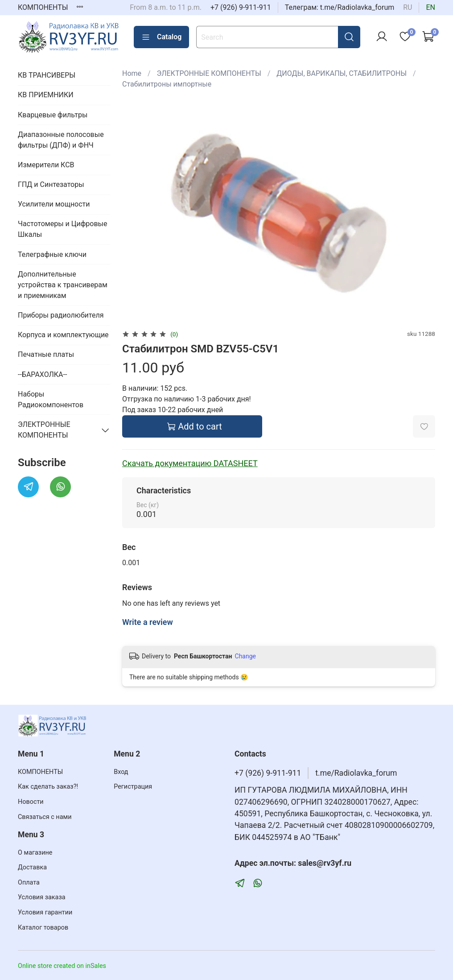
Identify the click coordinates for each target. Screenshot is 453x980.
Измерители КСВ (46, 165)
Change (245, 656)
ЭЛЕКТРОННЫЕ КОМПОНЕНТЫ (209, 73)
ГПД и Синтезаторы (51, 184)
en (430, 7)
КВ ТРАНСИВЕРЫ (47, 75)
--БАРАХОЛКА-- (42, 374)
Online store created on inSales (62, 966)
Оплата (29, 883)
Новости (31, 802)
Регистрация (133, 787)
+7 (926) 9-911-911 (241, 7)
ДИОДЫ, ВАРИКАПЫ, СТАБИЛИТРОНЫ (342, 73)
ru (408, 7)
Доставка (32, 867)
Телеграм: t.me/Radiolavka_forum (340, 7)
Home (132, 73)
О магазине (35, 853)
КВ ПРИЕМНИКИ (46, 95)
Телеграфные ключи (52, 254)
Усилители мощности (54, 204)
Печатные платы (46, 354)
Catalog (161, 37)
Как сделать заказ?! (48, 787)
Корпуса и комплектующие (63, 335)
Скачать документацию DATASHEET (190, 463)
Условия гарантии (45, 912)
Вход (121, 772)
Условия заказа (42, 897)
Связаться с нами (45, 817)
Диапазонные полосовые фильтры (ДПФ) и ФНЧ (61, 140)
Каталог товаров (43, 928)
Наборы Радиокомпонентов (51, 399)
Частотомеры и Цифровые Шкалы (62, 229)
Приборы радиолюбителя (61, 315)
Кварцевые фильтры (53, 115)
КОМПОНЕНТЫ (43, 7)
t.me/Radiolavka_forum (356, 773)
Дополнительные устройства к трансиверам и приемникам (63, 285)
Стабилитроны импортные (167, 84)
